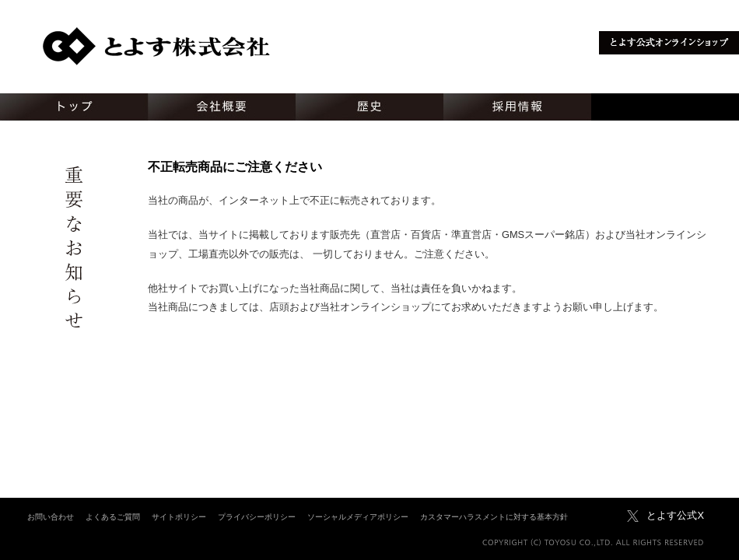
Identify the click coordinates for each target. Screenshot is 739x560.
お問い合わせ (51, 517)
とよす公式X (675, 515)
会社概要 (222, 107)
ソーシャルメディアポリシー (358, 517)
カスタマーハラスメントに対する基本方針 (494, 517)
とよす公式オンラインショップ (669, 43)
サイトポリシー (179, 517)
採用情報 (517, 107)
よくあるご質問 (113, 517)
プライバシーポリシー (257, 517)
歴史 (369, 107)
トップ (74, 107)
